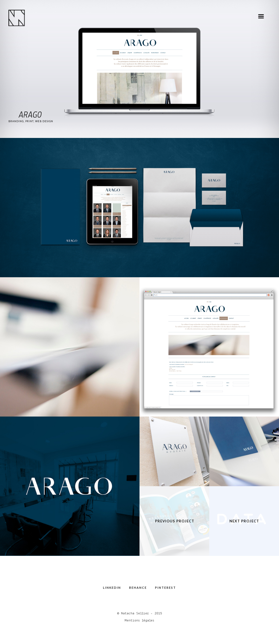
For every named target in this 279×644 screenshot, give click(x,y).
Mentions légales (139, 620)
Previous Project (175, 521)
